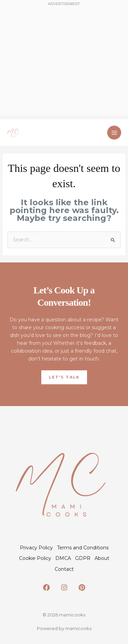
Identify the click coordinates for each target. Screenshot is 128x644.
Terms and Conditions (83, 548)
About (102, 558)
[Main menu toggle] (114, 133)
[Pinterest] (82, 587)
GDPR (83, 558)
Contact (64, 569)
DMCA (63, 558)
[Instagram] (64, 587)
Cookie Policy (35, 558)
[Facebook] (46, 587)
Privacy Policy (36, 548)
